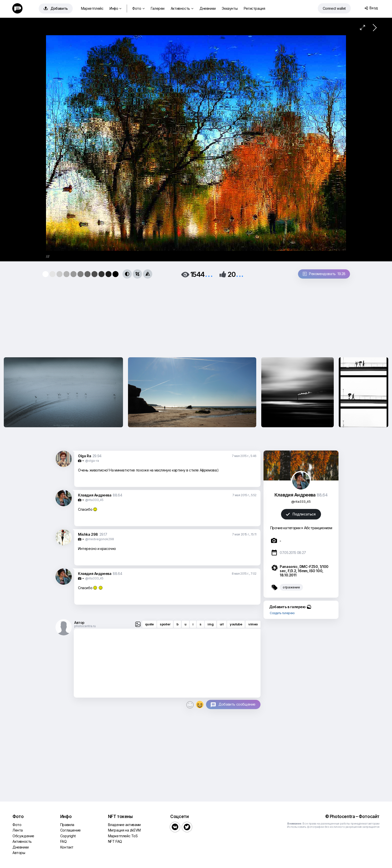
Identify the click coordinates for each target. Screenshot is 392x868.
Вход (371, 8)
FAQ (63, 841)
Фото (138, 8)
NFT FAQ (115, 841)
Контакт (67, 847)
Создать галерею (282, 613)
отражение (291, 587)
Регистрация (254, 8)
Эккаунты (230, 8)
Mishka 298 (88, 534)
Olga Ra (84, 456)
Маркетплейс (92, 8)
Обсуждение (23, 836)
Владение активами (124, 825)
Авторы (19, 853)
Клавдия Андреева (95, 495)
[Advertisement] (196, 316)
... (209, 274)
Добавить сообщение (237, 704)
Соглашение (70, 830)
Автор (79, 623)
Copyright (68, 836)
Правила (67, 825)
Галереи (158, 8)
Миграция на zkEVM (124, 830)
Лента (18, 830)
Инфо (115, 8)
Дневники (208, 8)
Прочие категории (285, 528)
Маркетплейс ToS (123, 836)
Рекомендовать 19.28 (324, 274)
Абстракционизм (318, 528)
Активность (182, 8)
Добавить (56, 8)
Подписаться (301, 514)
